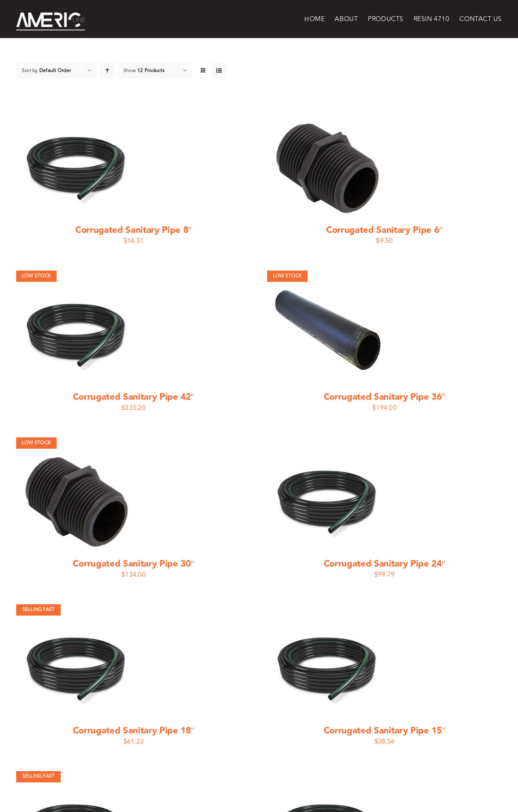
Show (144, 71)
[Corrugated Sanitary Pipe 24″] (328, 443)
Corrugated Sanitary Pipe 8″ (134, 230)
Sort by (46, 71)
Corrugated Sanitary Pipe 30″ (134, 564)
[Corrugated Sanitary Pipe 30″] (77, 443)
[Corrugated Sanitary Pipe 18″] (77, 610)
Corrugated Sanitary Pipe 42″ (134, 397)
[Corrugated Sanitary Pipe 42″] (77, 276)
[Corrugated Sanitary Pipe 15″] (328, 610)
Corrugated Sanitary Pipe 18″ (134, 731)
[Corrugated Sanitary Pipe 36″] (328, 276)
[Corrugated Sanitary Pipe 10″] (328, 776)
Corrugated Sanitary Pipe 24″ (385, 564)
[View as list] (219, 71)
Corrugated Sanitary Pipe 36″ (385, 397)
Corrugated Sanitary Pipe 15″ (385, 731)
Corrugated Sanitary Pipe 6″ (384, 230)
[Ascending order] (107, 71)
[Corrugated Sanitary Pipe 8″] (77, 109)
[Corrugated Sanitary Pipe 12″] (77, 776)
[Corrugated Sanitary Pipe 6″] (328, 109)
